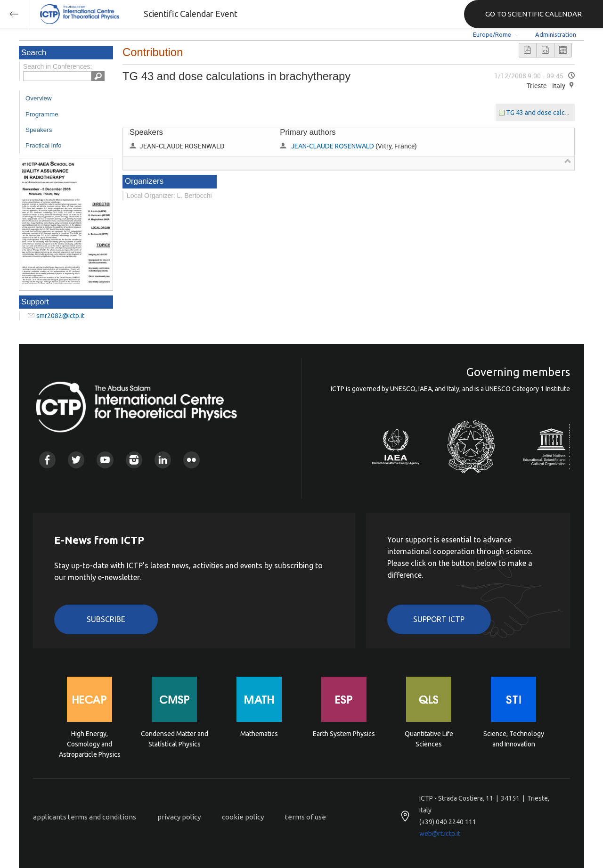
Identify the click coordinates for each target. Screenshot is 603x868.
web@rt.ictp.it (440, 834)
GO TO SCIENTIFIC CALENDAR (534, 14)
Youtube (105, 460)
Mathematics (259, 734)
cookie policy (243, 817)
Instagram (134, 460)
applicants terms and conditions (85, 817)
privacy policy (179, 817)
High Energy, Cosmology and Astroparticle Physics (90, 743)
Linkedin (163, 460)
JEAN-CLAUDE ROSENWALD (333, 146)
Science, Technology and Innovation (514, 739)
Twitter (76, 460)
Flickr (191, 460)
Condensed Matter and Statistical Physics (175, 739)
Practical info (43, 145)
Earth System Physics (344, 734)
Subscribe (106, 619)
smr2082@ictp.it (60, 316)
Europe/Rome (492, 34)
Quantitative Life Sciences (429, 739)
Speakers (39, 130)
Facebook (47, 460)
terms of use (306, 817)
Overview (39, 98)
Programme (42, 114)
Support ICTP (439, 619)
